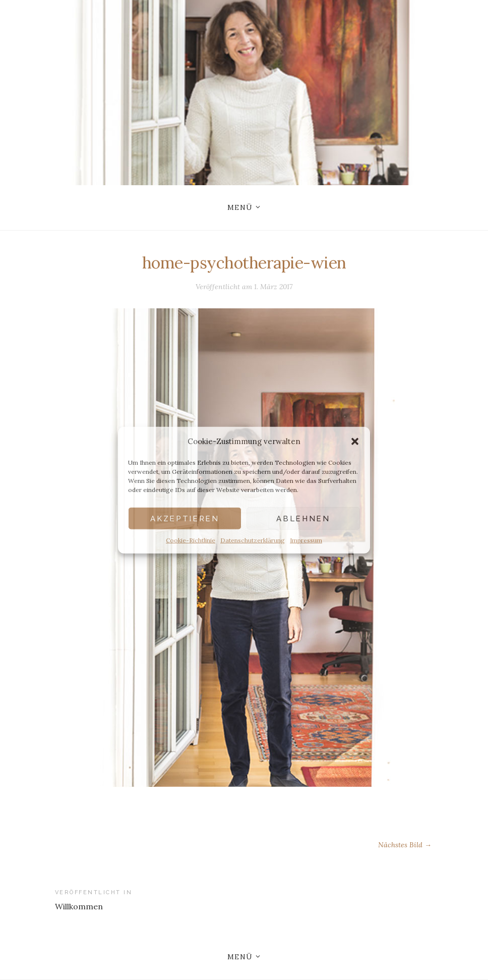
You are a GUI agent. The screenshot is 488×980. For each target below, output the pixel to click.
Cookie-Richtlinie (191, 540)
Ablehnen (303, 518)
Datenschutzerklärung (253, 540)
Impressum (306, 540)
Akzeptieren (185, 518)
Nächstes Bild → (405, 845)
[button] (355, 441)
